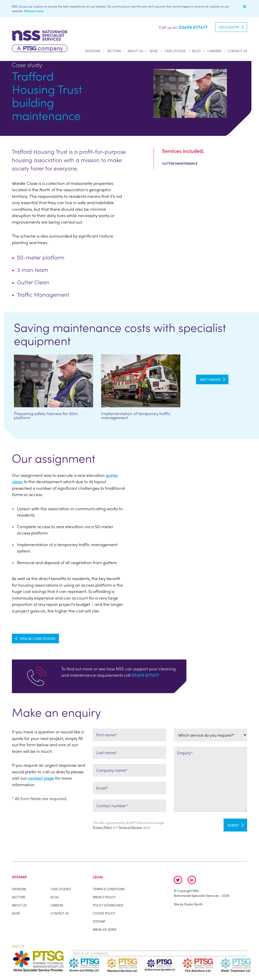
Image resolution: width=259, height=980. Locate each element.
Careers (214, 51)
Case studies (175, 51)
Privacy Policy (102, 827)
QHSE (154, 51)
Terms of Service (130, 827)
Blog (197, 51)
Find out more (34, 11)
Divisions (93, 52)
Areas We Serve (105, 929)
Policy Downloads (108, 905)
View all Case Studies (37, 638)
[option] (53, 391)
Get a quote (229, 27)
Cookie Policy (104, 913)
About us (135, 52)
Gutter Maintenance (180, 163)
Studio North (193, 904)
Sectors (114, 52)
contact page (41, 778)
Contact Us (237, 51)
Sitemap (99, 921)
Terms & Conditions (109, 889)
